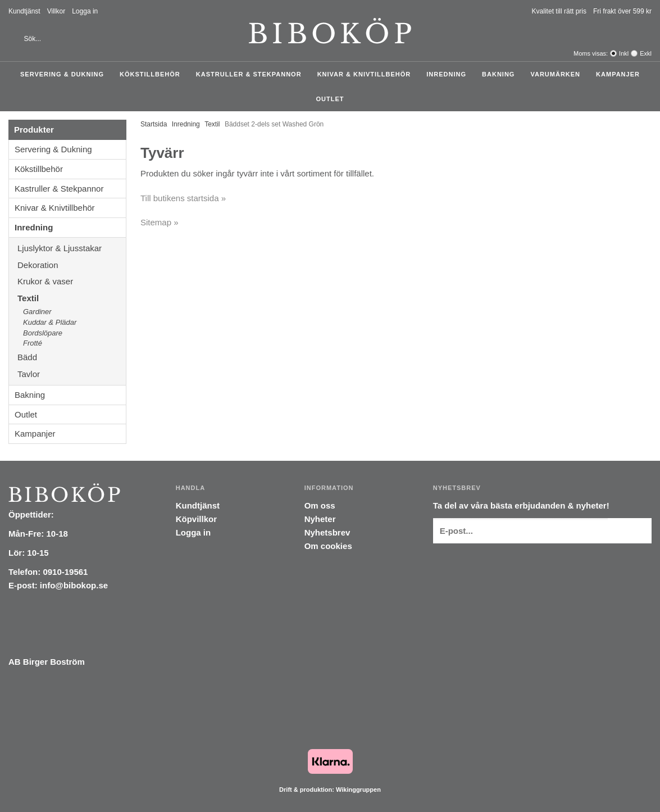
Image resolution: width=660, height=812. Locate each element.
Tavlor (29, 374)
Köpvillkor (196, 519)
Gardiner (37, 312)
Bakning (501, 74)
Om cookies (328, 546)
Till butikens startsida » (183, 198)
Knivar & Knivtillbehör (367, 74)
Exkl (646, 53)
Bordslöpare (43, 333)
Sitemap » (160, 222)
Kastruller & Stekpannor (252, 74)
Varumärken (558, 74)
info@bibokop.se (74, 585)
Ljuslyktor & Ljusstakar (72, 248)
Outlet (330, 99)
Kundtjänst (24, 11)
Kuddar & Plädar (74, 323)
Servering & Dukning (65, 74)
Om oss (320, 505)
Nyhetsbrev (327, 532)
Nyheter (320, 519)
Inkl (624, 53)
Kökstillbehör (153, 74)
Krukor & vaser (72, 281)
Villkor (56, 11)
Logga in (85, 11)
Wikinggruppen (358, 790)
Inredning (449, 74)
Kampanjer (618, 74)
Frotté (33, 343)
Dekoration (72, 265)
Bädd (72, 357)
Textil (72, 298)
